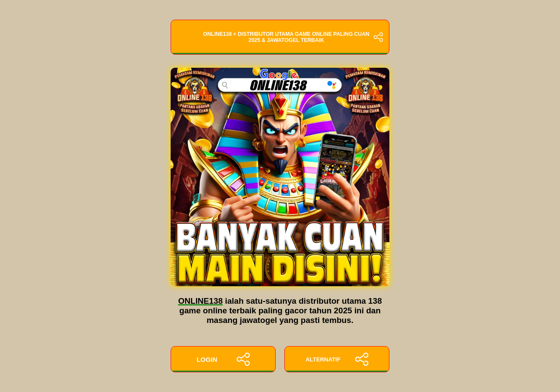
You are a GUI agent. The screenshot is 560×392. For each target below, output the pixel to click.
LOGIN (223, 359)
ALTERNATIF (337, 359)
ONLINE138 (200, 301)
